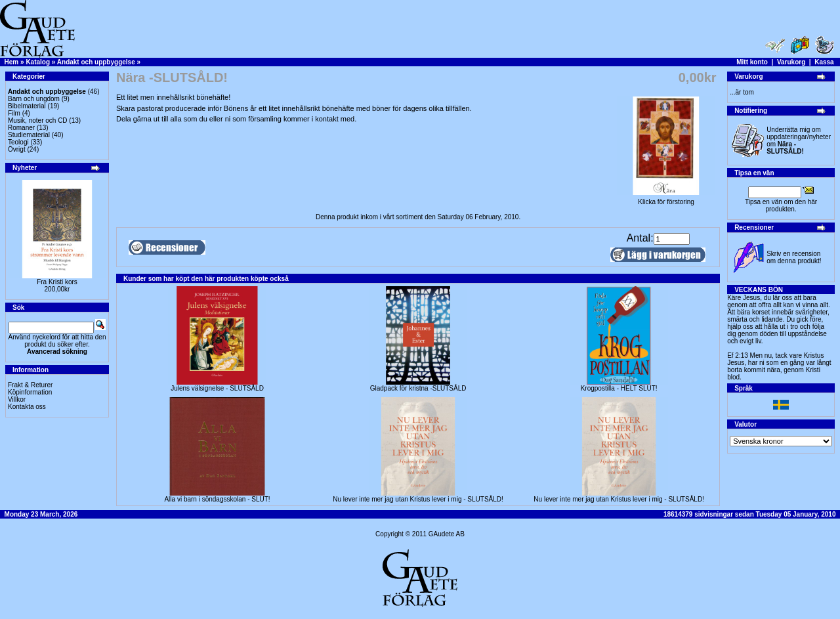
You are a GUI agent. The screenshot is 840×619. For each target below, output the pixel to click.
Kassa (824, 62)
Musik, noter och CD (38, 120)
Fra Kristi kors (57, 282)
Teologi (18, 142)
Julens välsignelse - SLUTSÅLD (217, 388)
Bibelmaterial (27, 106)
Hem (12, 62)
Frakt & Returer (30, 385)
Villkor (17, 399)
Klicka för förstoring (666, 199)
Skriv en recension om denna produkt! (794, 257)
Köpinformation (30, 392)
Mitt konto (752, 62)
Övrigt (17, 149)
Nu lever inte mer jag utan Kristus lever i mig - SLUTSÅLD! (418, 499)
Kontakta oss (27, 407)
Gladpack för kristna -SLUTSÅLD (418, 388)
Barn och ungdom (34, 99)
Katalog (38, 62)
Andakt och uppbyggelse (96, 62)
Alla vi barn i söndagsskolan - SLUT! (217, 499)
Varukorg (791, 62)
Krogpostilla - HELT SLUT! (619, 388)
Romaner (21, 128)
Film (14, 113)
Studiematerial (29, 135)
